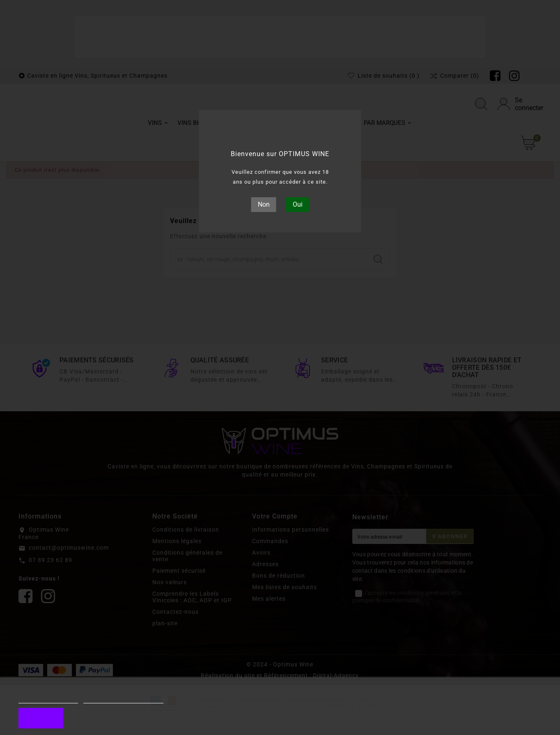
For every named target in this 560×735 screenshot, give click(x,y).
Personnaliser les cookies (123, 699)
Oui (298, 204)
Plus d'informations (48, 699)
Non (264, 204)
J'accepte (41, 718)
